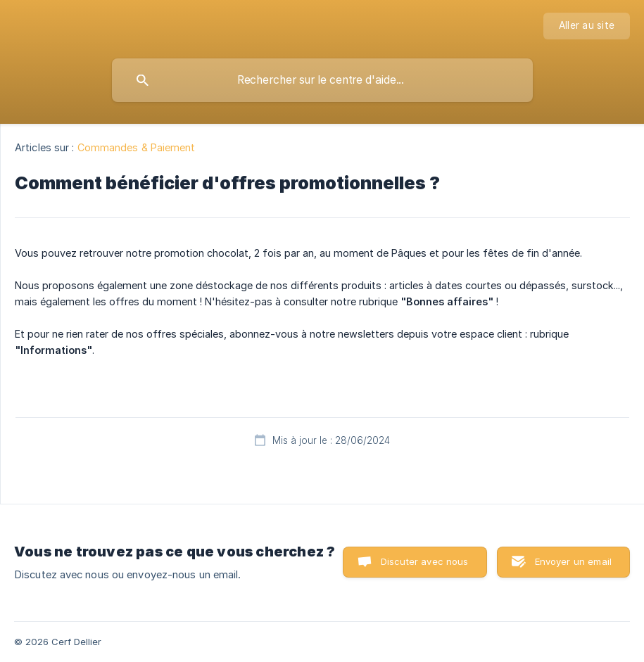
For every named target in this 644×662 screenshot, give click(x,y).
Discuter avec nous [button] (425, 561)
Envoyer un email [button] (573, 561)
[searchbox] (322, 80)
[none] (587, 26)
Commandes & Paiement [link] (137, 147)
